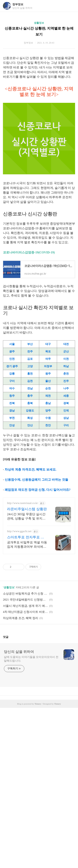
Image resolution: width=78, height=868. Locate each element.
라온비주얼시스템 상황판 (27, 509)
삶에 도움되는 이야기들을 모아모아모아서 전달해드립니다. (31, 659)
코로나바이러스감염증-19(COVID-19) (29, 252)
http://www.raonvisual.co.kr (22, 503)
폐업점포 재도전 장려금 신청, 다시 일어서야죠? (38, 490)
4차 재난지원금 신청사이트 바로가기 (25, 612)
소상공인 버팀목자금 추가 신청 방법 (25, 594)
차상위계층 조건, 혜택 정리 (21, 618)
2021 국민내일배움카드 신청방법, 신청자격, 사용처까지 (25, 600)
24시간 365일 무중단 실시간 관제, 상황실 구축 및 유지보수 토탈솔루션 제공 (26, 517)
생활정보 (39, 23)
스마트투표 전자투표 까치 (26, 537)
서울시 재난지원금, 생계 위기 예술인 (25, 606)
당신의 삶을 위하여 (19, 652)
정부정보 (18, 4)
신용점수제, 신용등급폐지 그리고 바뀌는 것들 (36, 480)
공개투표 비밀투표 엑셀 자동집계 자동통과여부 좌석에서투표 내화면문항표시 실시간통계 (27, 545)
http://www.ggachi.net (19, 531)
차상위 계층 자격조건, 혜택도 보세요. (31, 469)
